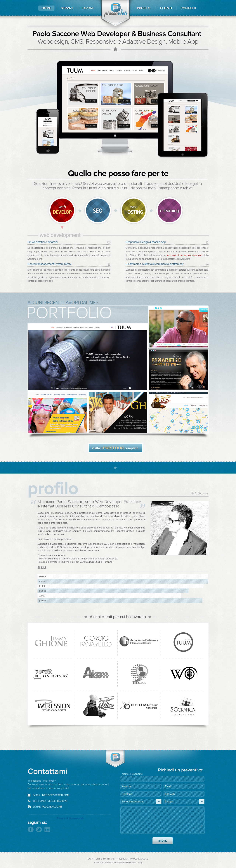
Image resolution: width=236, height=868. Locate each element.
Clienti (166, 8)
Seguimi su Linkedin (47, 829)
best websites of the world (230, 17)
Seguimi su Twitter (39, 829)
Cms (99, 211)
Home (47, 8)
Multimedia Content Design (64, 559)
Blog (140, 862)
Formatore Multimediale (61, 562)
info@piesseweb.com (55, 795)
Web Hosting (135, 211)
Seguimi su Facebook (31, 829)
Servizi (68, 8)
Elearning (170, 211)
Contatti (189, 8)
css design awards (230, 44)
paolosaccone (52, 807)
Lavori (87, 8)
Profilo (143, 8)
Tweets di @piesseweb (70, 818)
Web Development (64, 213)
